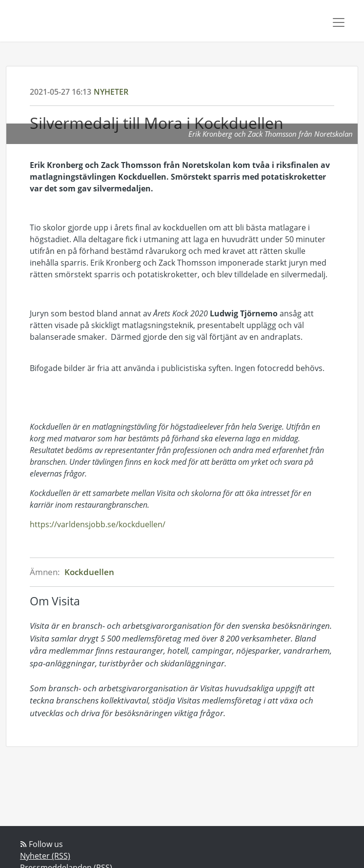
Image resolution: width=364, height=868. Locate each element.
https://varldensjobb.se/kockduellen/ (98, 524)
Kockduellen (89, 572)
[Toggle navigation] (339, 22)
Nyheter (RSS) (45, 856)
